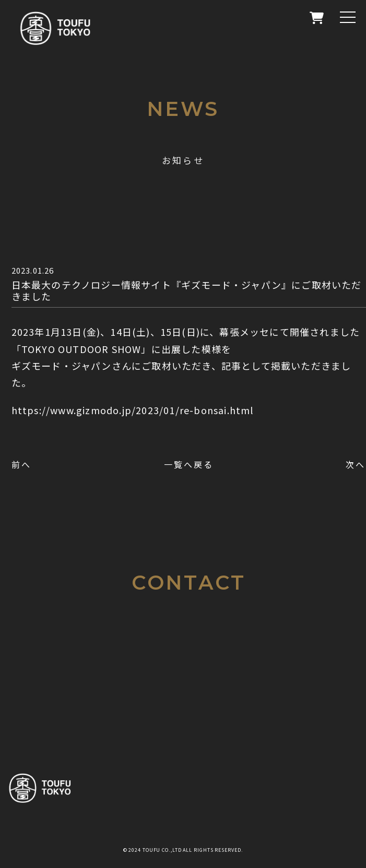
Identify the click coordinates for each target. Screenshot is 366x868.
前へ (21, 464)
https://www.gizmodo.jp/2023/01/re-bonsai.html (133, 410)
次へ (356, 464)
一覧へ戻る (189, 464)
